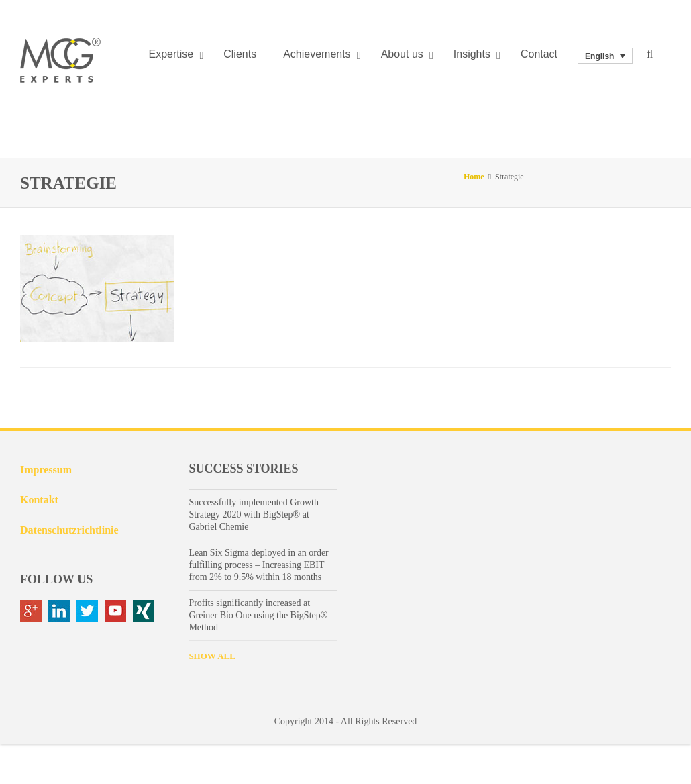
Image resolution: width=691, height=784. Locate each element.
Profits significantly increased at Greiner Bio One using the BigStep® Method (258, 615)
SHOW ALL (212, 656)
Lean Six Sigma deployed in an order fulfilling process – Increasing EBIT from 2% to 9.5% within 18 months (258, 565)
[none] (605, 56)
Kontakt (39, 500)
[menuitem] (605, 56)
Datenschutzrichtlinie (69, 530)
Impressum (46, 470)
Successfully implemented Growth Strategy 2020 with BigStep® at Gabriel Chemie (254, 514)
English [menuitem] (599, 56)
